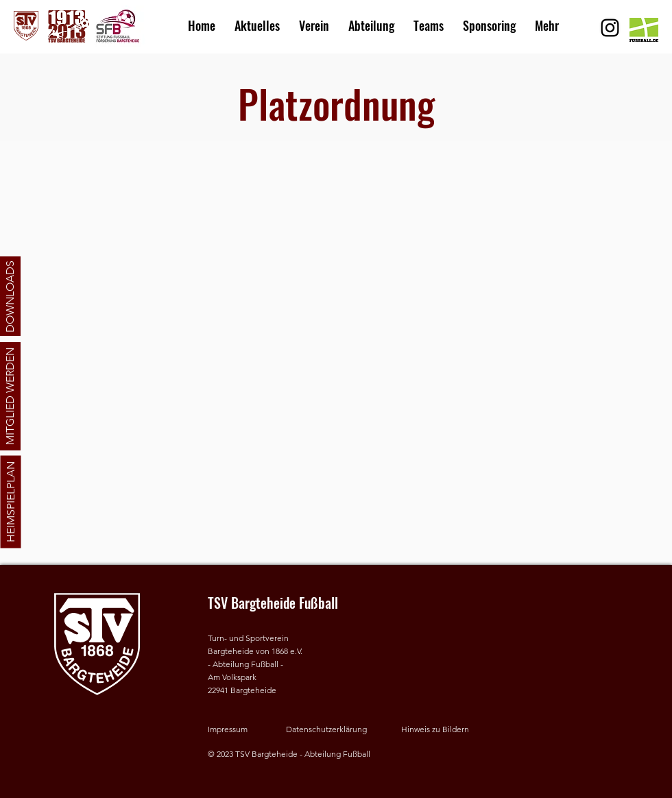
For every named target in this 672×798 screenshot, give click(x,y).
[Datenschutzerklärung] (331, 730)
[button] (314, 20)
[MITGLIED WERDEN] (10, 396)
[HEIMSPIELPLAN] (10, 502)
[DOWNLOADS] (10, 296)
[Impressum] (242, 730)
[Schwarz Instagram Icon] (610, 28)
